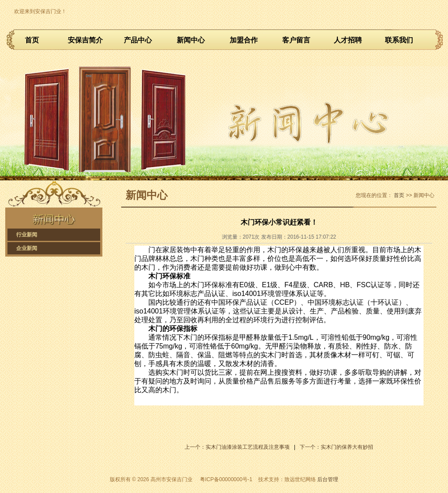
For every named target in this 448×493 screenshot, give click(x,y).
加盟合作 (244, 40)
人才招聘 (348, 40)
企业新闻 (27, 248)
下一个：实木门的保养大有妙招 (336, 447)
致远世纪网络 (300, 479)
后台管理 (328, 479)
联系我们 (399, 40)
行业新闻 (27, 235)
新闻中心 (191, 40)
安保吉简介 (85, 40)
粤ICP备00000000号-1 (226, 479)
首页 (32, 40)
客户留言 (296, 40)
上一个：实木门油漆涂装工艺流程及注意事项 (237, 447)
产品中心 (138, 40)
